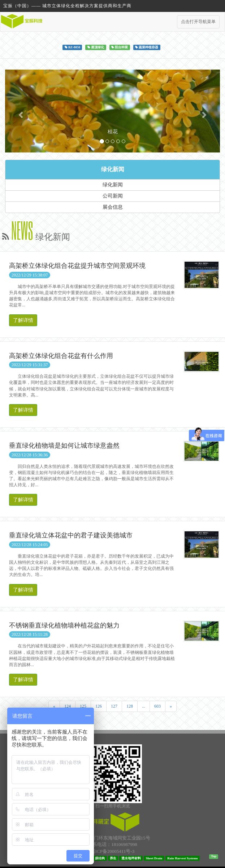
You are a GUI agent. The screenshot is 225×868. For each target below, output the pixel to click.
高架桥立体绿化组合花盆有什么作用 (61, 356)
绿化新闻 (113, 169)
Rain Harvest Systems (183, 858)
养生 (113, 858)
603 (157, 706)
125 (83, 706)
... (144, 706)
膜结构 (100, 858)
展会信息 (113, 207)
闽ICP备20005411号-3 (113, 851)
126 (99, 706)
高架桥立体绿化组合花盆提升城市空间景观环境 (77, 266)
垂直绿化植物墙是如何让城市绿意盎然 (64, 446)
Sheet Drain (154, 858)
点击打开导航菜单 (198, 22)
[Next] (171, 706)
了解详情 (23, 320)
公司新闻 (113, 196)
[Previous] (54, 706)
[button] (21, 111)
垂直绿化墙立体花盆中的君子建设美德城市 (71, 535)
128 (130, 706)
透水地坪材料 (131, 858)
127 (114, 706)
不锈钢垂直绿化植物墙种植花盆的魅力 (64, 625)
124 (68, 706)
